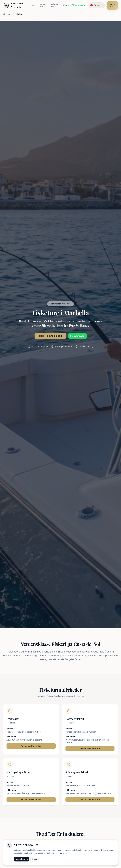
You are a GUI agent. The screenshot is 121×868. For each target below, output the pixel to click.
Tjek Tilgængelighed (50, 336)
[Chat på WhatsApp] (78, 5)
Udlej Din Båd (55, 5)
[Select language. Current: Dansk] (97, 5)
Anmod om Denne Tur (31, 746)
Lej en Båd (43, 5)
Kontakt (67, 5)
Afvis (34, 859)
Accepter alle (22, 859)
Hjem (33, 5)
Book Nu (112, 5)
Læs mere (63, 853)
